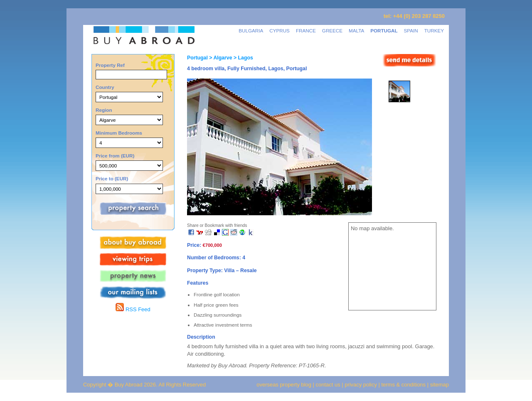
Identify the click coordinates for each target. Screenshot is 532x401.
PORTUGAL (384, 31)
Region (104, 110)
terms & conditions (404, 385)
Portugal (197, 58)
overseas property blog (284, 385)
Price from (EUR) (115, 156)
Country (105, 87)
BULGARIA (251, 31)
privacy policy (361, 385)
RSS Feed (133, 309)
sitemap (439, 385)
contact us (328, 385)
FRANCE (306, 31)
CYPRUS (280, 31)
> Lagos (243, 58)
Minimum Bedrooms (119, 133)
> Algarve (220, 58)
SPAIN (411, 31)
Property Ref (110, 65)
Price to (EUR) (112, 178)
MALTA (356, 31)
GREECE (332, 31)
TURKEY (434, 31)
